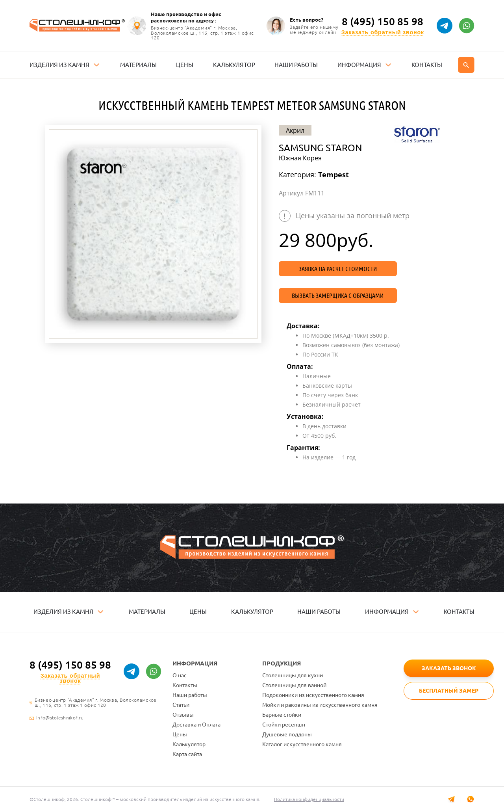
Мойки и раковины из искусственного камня (320, 705)
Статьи (181, 705)
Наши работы (190, 695)
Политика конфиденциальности (309, 799)
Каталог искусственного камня (302, 744)
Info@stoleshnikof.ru (60, 718)
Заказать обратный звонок (383, 33)
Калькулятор (189, 744)
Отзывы (183, 715)
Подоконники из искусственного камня (313, 695)
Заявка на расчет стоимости (338, 269)
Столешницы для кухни (293, 675)
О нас (180, 675)
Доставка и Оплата (196, 725)
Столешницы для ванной (294, 685)
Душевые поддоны (287, 734)
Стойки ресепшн (284, 725)
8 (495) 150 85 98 (383, 22)
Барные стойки (282, 715)
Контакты (185, 685)
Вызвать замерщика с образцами (338, 295)
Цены (180, 734)
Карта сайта (187, 754)
